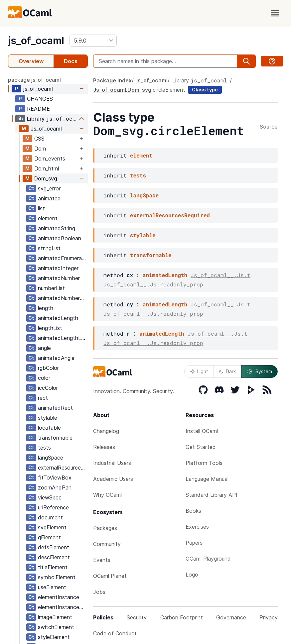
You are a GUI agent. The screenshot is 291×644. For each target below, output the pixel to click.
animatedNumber (59, 278)
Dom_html (47, 168)
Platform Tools (204, 463)
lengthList (50, 328)
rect (43, 398)
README (38, 109)
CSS (39, 139)
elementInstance (59, 597)
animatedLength (58, 318)
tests (44, 448)
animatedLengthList (63, 338)
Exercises (197, 527)
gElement (49, 537)
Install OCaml (202, 431)
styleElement (54, 637)
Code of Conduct (115, 633)
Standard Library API (212, 495)
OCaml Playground (208, 559)
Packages (105, 528)
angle (44, 348)
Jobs (99, 592)
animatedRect (55, 408)
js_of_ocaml (36, 41)
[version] (93, 41)
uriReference (53, 507)
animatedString (57, 228)
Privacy (269, 617)
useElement (52, 587)
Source (269, 127)
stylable (48, 418)
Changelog (106, 431)
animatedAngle (56, 358)
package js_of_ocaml (34, 80)
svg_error (49, 188)
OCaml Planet (110, 576)
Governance (231, 617)
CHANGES (40, 99)
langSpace (51, 458)
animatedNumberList (63, 298)
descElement (54, 557)
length (46, 308)
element (48, 218)
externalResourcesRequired (63, 468)
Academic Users (113, 479)
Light (199, 371)
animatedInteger (58, 268)
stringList (49, 248)
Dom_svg (46, 178)
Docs (71, 61)
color (44, 378)
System (259, 372)
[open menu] (275, 13)
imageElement (55, 617)
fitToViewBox (55, 478)
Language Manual (207, 479)
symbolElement (57, 577)
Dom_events (50, 159)
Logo (192, 575)
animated (49, 198)
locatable (49, 428)
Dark (227, 371)
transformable (55, 438)
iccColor (48, 388)
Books (193, 511)
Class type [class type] (205, 90)
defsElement (54, 547)
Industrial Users (112, 463)
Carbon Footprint (182, 617)
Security (137, 617)
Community (107, 544)
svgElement (52, 527)
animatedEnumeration (63, 258)
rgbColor (48, 368)
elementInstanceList (63, 607)
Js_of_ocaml (46, 129)
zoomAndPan (55, 487)
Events (102, 560)
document (50, 517)
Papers (194, 543)
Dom (40, 149)
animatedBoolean (60, 238)
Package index (112, 80)
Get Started (201, 447)
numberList (51, 288)
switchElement (56, 627)
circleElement (169, 90)
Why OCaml (107, 495)
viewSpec (50, 497)
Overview (31, 61)
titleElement (53, 567)
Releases (104, 447)
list (41, 208)
